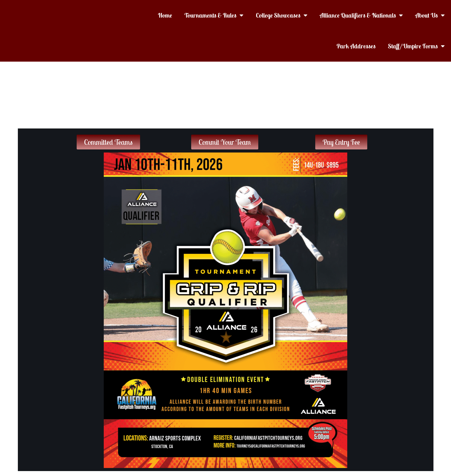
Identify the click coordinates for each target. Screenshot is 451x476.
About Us (430, 15)
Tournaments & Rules (214, 15)
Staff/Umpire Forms (416, 46)
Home (165, 15)
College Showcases (282, 15)
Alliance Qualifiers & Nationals (361, 15)
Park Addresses (356, 46)
